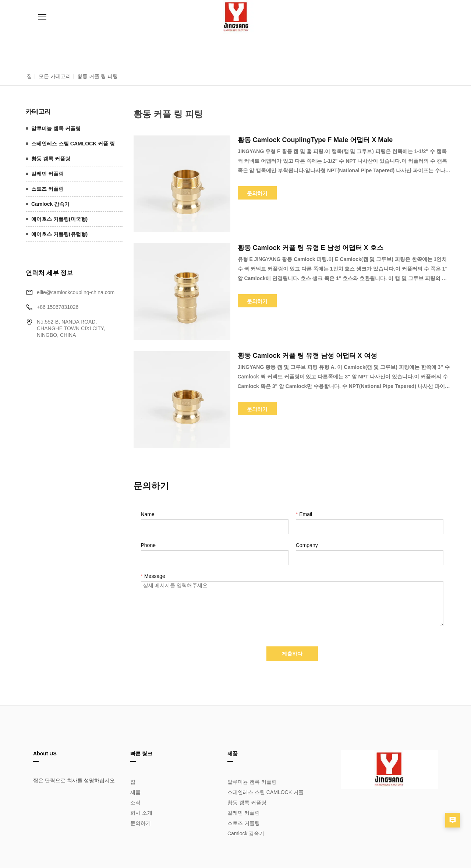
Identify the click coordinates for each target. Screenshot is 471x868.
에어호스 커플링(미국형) (59, 219)
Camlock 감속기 (50, 204)
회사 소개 (141, 813)
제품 (135, 792)
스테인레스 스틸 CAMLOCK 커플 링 (73, 144)
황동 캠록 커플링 (51, 159)
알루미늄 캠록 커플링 (56, 128)
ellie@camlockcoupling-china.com (76, 292)
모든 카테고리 (55, 76)
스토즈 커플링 (47, 189)
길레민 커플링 (47, 174)
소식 (135, 802)
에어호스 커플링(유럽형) (59, 234)
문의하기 (141, 823)
